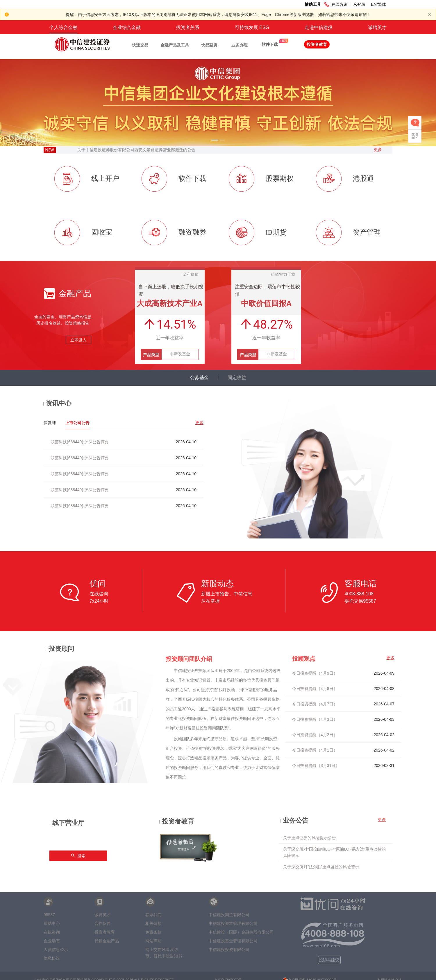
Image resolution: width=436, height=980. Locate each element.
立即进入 (78, 340)
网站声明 (153, 941)
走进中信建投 (319, 27)
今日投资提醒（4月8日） (315, 689)
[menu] (218, 27)
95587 (49, 915)
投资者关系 (188, 27)
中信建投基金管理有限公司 (233, 941)
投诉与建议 (329, 960)
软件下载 (270, 44)
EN (374, 4)
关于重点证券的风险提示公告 (310, 838)
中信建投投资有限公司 (229, 950)
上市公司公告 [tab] (77, 423)
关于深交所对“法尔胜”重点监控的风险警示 (321, 867)
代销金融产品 (107, 941)
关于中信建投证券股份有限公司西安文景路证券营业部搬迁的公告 (136, 150)
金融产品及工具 (175, 45)
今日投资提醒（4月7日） (315, 704)
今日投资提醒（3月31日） (316, 765)
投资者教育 (105, 932)
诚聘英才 (377, 27)
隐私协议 (52, 958)
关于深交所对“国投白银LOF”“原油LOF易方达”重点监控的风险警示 (334, 852)
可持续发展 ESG (252, 27)
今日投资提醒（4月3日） (315, 719)
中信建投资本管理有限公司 (233, 923)
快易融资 (209, 45)
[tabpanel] (124, 472)
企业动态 (52, 941)
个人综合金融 (63, 27)
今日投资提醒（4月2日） (315, 735)
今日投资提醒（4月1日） (315, 750)
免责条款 (153, 932)
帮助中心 (52, 923)
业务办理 (240, 45)
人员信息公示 (56, 950)
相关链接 (153, 923)
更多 (378, 149)
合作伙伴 (103, 923)
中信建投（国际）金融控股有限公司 (241, 932)
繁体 (382, 4)
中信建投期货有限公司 (229, 915)
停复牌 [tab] (50, 423)
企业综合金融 (127, 27)
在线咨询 (52, 932)
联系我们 (153, 915)
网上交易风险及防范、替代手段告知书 (164, 951)
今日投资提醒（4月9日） (315, 673)
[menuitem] (63, 28)
